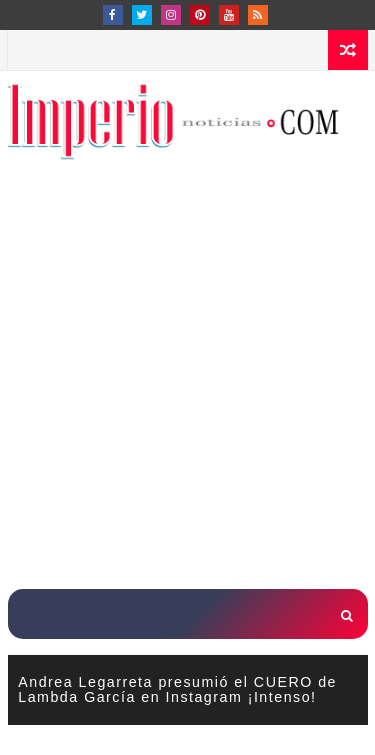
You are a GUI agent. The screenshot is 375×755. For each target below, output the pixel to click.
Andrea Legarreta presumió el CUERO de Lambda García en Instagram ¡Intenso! (177, 689)
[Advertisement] (187, 386)
